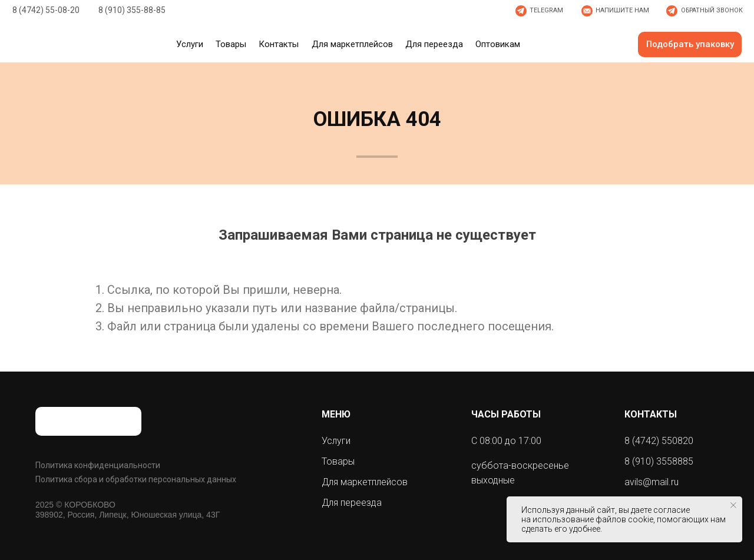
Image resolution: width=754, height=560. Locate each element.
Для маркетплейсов (365, 482)
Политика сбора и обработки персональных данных (136, 479)
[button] (614, 11)
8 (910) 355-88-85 (132, 10)
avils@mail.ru (652, 482)
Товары (338, 461)
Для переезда (352, 503)
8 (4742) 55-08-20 (46, 10)
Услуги (336, 441)
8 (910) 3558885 (659, 461)
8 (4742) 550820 (659, 441)
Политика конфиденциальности (98, 465)
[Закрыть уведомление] (733, 505)
